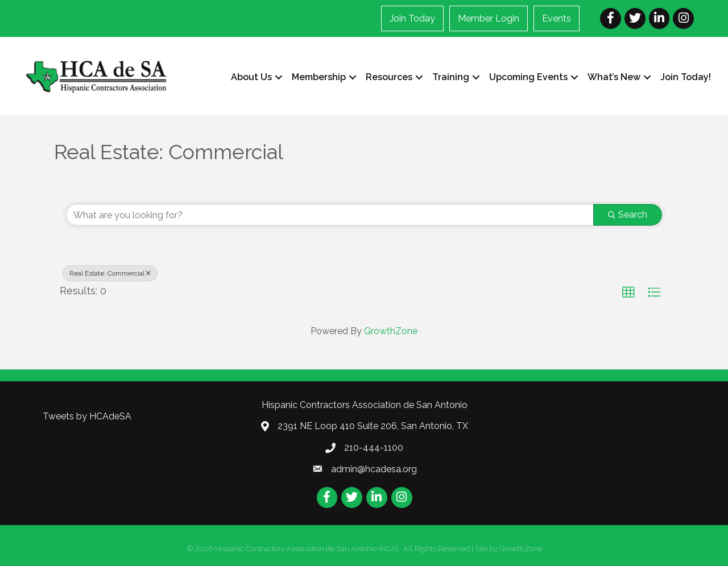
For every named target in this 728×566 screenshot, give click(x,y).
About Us (251, 77)
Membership (319, 77)
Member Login (489, 18)
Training (451, 77)
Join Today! (686, 77)
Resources (389, 77)
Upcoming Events (528, 77)
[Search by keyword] (330, 215)
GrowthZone (391, 331)
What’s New (614, 77)
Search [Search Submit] (628, 215)
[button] (628, 293)
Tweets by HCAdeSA (87, 416)
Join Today (412, 18)
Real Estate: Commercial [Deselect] (110, 273)
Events (557, 18)
